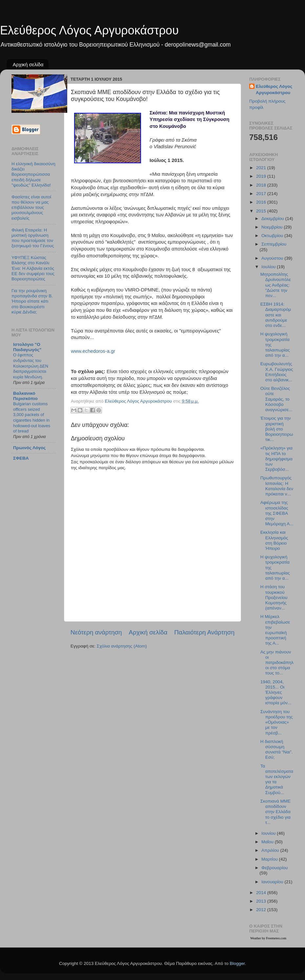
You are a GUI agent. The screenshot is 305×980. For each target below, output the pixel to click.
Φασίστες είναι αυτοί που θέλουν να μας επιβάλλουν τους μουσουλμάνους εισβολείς (31, 208)
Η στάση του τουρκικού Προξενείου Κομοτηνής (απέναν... (274, 597)
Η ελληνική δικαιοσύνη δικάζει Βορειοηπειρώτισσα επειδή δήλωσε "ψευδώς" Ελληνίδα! (33, 174)
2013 (262, 901)
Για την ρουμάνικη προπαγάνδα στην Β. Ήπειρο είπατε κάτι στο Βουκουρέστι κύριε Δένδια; (32, 301)
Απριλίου (271, 850)
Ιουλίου (269, 267)
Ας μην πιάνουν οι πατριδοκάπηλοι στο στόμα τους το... (277, 663)
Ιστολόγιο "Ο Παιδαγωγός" (27, 347)
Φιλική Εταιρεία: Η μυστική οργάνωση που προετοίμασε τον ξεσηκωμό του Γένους (33, 238)
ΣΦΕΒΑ (21, 458)
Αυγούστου (273, 258)
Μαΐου (268, 842)
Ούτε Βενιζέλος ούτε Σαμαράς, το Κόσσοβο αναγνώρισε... (276, 399)
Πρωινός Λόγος (29, 448)
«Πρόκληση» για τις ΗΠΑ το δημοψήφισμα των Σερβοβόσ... (276, 459)
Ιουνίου (269, 833)
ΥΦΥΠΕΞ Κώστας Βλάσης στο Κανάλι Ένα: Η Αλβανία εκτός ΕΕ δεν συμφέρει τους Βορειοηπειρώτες (33, 268)
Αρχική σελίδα (28, 64)
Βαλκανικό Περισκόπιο (25, 396)
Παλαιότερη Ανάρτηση (204, 632)
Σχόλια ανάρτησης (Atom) (122, 646)
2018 (262, 185)
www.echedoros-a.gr (93, 351)
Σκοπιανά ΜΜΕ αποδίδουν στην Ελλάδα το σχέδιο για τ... (275, 812)
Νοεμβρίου (273, 227)
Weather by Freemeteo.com (268, 938)
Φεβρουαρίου (275, 868)
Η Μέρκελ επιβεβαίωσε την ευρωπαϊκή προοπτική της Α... (275, 630)
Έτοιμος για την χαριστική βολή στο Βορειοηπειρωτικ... (277, 429)
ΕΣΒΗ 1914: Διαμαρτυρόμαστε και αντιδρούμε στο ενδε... (276, 315)
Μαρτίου (270, 859)
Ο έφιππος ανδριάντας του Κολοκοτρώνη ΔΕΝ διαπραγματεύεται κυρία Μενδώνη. (31, 366)
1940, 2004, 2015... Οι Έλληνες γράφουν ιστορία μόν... (276, 692)
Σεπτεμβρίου (274, 244)
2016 (262, 202)
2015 (262, 211)
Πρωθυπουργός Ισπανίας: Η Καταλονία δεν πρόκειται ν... (277, 486)
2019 (262, 176)
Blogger (237, 963)
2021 (262, 168)
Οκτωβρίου (273, 236)
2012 (262, 910)
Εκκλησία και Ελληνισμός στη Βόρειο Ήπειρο (274, 540)
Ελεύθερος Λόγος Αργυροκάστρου (89, 30)
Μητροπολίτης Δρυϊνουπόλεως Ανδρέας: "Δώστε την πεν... (276, 285)
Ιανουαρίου (273, 882)
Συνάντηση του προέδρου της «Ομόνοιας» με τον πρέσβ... (277, 722)
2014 (262, 893)
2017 (262, 194)
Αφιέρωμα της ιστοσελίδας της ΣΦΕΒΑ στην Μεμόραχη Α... (277, 513)
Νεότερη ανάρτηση (96, 632)
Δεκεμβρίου (273, 219)
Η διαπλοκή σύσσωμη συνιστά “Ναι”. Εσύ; (277, 750)
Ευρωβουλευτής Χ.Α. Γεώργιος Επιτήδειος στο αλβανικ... (277, 372)
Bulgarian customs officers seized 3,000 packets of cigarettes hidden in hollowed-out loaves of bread (32, 417)
